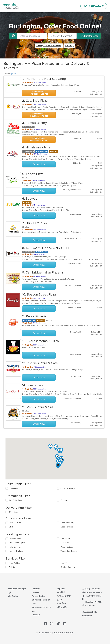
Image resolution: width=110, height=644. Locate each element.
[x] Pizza (14, 74)
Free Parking (14, 563)
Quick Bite (65, 543)
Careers (35, 592)
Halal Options (15, 547)
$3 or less (13, 512)
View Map (69, 46)
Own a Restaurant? (94, 6)
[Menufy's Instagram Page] (52, 624)
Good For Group (68, 523)
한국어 (60, 600)
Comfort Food (15, 539)
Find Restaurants (89, 36)
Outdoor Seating (68, 567)
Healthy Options (16, 551)
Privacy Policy (38, 596)
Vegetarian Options (69, 551)
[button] (57, 457)
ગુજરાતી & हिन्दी (64, 596)
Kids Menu (65, 539)
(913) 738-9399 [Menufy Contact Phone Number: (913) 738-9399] (91, 589)
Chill (11, 527)
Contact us (89, 605)
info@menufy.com (92, 592)
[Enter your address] (32, 36)
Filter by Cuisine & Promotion (49, 46)
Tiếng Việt (62, 607)
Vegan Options (67, 547)
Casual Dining (15, 523)
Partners (36, 589)
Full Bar (12, 567)
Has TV (64, 563)
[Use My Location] (13, 36)
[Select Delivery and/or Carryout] (62, 36)
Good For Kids (67, 527)
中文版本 (61, 592)
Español (61, 589)
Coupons (64, 500)
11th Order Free (16, 500)
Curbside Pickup (68, 488)
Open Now (14, 488)
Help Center (12, 596)
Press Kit (36, 615)
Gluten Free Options (18, 543)
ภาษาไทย (61, 604)
